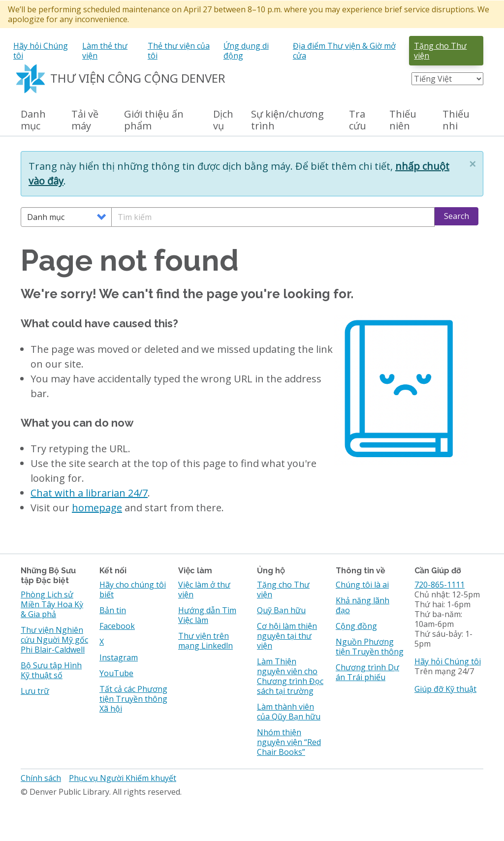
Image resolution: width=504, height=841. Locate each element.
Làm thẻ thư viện (105, 51)
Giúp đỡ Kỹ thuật (445, 689)
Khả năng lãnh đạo (362, 605)
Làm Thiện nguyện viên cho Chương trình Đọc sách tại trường (290, 676)
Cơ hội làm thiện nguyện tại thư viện (287, 636)
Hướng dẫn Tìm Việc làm (207, 615)
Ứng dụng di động (246, 51)
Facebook (117, 626)
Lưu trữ (35, 691)
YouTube (116, 673)
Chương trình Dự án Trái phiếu (367, 672)
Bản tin (113, 610)
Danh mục (33, 120)
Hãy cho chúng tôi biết (133, 590)
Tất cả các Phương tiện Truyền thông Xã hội (133, 699)
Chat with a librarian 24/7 (89, 493)
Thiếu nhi (456, 120)
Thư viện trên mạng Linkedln (205, 641)
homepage (97, 508)
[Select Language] (447, 79)
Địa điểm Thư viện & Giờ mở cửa (344, 51)
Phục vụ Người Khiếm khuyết (123, 778)
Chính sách (41, 778)
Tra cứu (358, 120)
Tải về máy (85, 120)
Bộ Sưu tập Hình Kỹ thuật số (51, 670)
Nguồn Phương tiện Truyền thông (370, 647)
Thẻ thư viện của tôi (179, 51)
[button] (472, 164)
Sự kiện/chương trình (287, 120)
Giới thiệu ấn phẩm (154, 120)
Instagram (119, 657)
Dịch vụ (223, 120)
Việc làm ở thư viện (204, 590)
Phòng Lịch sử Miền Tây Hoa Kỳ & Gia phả (52, 604)
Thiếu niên (403, 120)
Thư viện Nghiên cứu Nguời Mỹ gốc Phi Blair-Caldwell (54, 640)
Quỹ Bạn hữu (281, 610)
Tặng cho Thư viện (440, 51)
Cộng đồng (356, 626)
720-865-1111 (440, 585)
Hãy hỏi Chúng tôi (41, 51)
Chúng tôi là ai (362, 585)
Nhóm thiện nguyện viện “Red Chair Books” (289, 742)
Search (457, 216)
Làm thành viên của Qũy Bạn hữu (289, 712)
